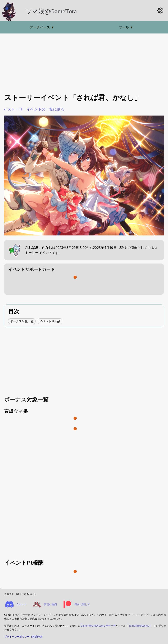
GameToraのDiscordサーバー (98, 626)
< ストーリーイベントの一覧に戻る (34, 109)
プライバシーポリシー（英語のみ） (25, 637)
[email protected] (140, 626)
